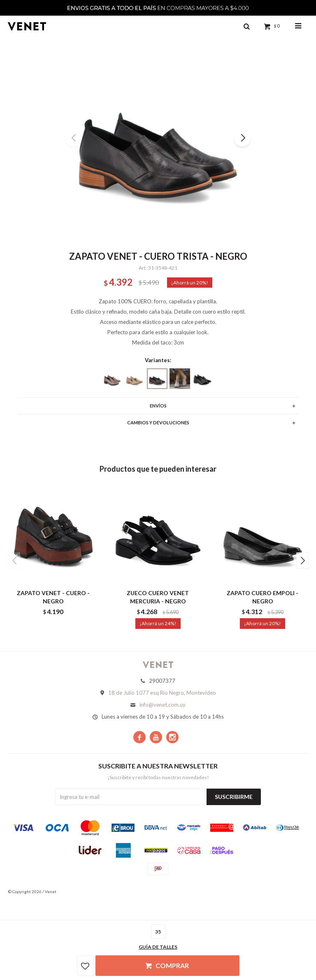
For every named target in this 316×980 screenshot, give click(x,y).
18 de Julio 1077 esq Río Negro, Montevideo (162, 693)
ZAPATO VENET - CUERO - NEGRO (53, 597)
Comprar (172, 965)
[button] (242, 138)
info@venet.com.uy (163, 705)
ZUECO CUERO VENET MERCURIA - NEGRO (158, 597)
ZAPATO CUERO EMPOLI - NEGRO (263, 597)
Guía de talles (158, 947)
